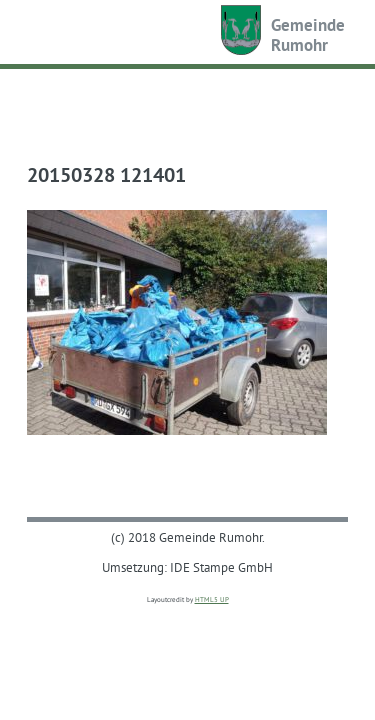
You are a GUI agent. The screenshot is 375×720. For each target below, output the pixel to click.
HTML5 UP (212, 599)
